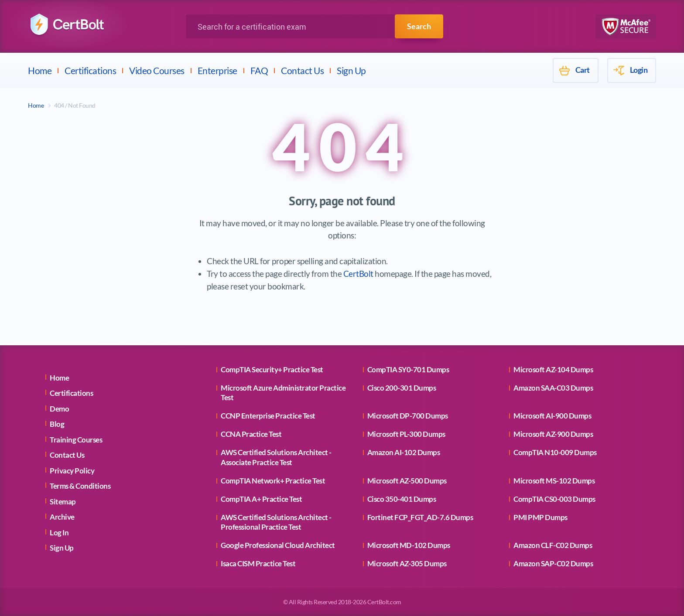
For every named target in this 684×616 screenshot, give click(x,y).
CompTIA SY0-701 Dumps (408, 369)
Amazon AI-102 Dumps (404, 452)
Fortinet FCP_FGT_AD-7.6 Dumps (420, 517)
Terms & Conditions (80, 486)
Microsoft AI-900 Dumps (552, 416)
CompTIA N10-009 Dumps (555, 452)
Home (40, 70)
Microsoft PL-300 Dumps (406, 434)
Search (419, 26)
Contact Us (302, 70)
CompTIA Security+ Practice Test (272, 369)
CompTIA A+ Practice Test (261, 499)
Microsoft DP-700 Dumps (408, 416)
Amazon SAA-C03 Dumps (553, 388)
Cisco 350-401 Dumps (402, 499)
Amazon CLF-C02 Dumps (553, 545)
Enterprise (217, 70)
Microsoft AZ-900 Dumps (553, 434)
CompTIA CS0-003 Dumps (554, 499)
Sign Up (351, 70)
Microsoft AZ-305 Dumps (407, 563)
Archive (62, 517)
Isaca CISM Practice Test (258, 563)
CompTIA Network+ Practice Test (273, 481)
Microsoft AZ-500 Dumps (407, 481)
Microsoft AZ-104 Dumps (553, 369)
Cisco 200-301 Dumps (402, 388)
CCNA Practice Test (251, 434)
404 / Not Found (75, 105)
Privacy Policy (72, 471)
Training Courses (76, 440)
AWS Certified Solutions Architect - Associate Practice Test (276, 457)
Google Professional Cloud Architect (278, 545)
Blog (57, 424)
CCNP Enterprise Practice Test (268, 416)
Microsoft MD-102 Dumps (409, 545)
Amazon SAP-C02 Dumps (553, 563)
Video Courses (157, 70)
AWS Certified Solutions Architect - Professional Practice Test (276, 522)
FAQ (259, 70)
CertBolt (358, 274)
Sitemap (63, 502)
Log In (59, 533)
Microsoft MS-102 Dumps (554, 481)
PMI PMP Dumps (540, 517)
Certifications (90, 70)
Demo (59, 409)
